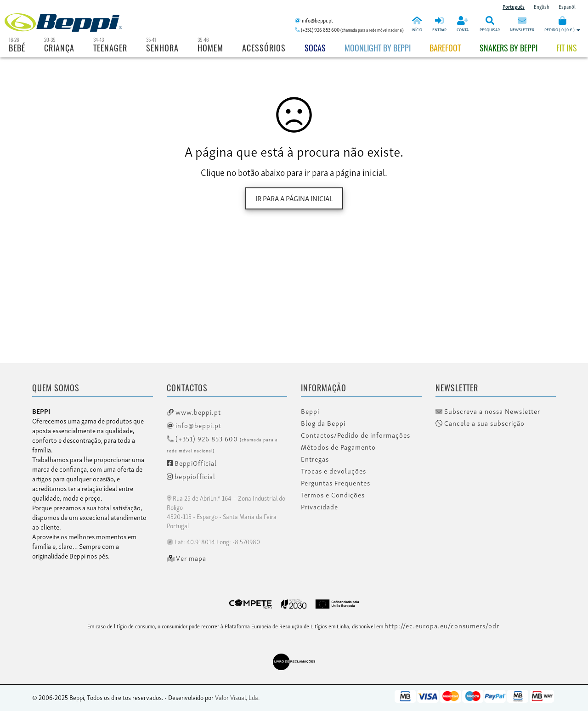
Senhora (162, 48)
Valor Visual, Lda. (237, 697)
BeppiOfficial (192, 463)
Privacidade (319, 507)
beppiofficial (191, 476)
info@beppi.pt (194, 425)
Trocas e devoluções (334, 471)
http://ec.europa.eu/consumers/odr (442, 625)
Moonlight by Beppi (378, 48)
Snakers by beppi (509, 48)
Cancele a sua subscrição (480, 423)
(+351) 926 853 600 (222, 443)
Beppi (310, 411)
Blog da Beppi (323, 423)
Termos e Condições (333, 495)
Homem (210, 48)
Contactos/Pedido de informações (356, 435)
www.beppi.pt (194, 412)
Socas (315, 48)
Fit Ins (567, 48)
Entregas (315, 459)
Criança (59, 48)
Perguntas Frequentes (336, 483)
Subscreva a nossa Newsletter (488, 411)
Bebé (17, 48)
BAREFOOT (445, 48)
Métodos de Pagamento (338, 447)
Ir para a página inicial (294, 198)
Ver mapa (187, 558)
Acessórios (264, 48)
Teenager (110, 48)
